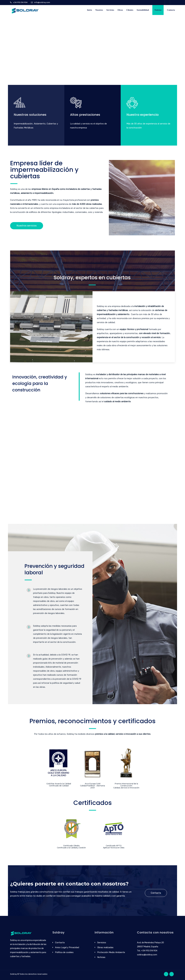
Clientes (130, 10)
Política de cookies (64, 952)
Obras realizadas (105, 947)
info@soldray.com (42, 2)
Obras (120, 10)
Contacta (171, 10)
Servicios (110, 10)
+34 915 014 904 (20, 2)
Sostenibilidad (143, 10)
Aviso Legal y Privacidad (67, 947)
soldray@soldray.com (147, 955)
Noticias (158, 10)
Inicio (89, 10)
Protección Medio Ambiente (111, 952)
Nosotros (99, 10)
